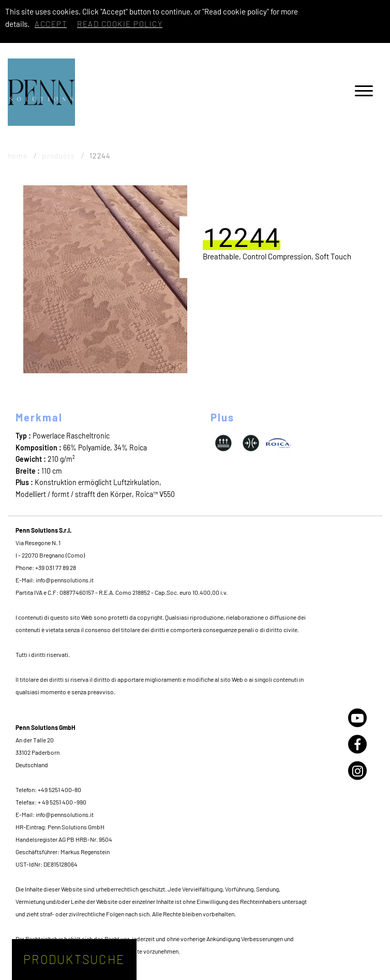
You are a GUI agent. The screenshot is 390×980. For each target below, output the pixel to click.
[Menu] (364, 92)
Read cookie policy (120, 24)
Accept (51, 24)
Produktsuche (74, 959)
